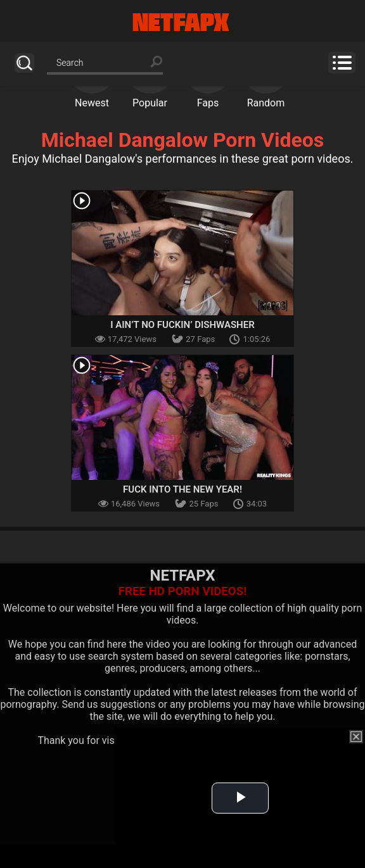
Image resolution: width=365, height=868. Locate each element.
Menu (342, 63)
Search (24, 63)
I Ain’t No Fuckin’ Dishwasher (182, 325)
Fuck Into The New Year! (182, 489)
